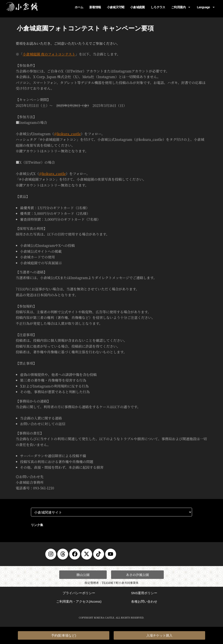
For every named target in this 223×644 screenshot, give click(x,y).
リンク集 (37, 525)
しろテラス (158, 7)
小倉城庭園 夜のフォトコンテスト (49, 54)
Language (206, 7)
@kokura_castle (67, 134)
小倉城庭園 (137, 7)
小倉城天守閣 (116, 7)
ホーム (79, 7)
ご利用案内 (181, 7)
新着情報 (95, 7)
